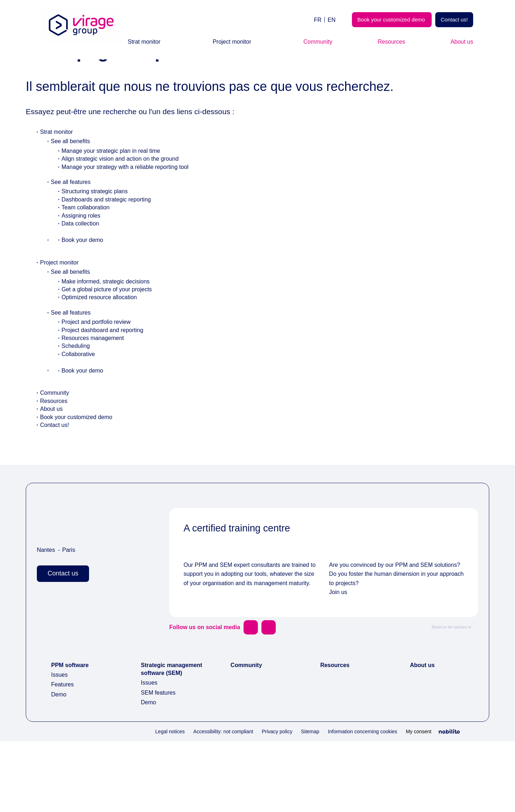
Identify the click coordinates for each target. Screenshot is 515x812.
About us (460, 42)
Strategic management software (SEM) (164, 736)
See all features (73, 227)
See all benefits (72, 186)
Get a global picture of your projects (113, 334)
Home (34, 69)
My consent (417, 802)
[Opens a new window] (255, 690)
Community (321, 42)
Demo (60, 757)
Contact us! (452, 20)
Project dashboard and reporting (108, 375)
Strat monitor (147, 42)
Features (64, 747)
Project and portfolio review (101, 367)
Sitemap (294, 802)
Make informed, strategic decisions (111, 326)
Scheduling (77, 391)
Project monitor (236, 42)
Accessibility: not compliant (198, 802)
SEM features (159, 764)
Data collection (83, 268)
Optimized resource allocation (104, 342)
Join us (339, 655)
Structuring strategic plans (99, 236)
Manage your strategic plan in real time (117, 196)
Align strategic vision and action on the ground (127, 203)
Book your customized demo (383, 20)
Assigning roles (82, 260)
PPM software (72, 728)
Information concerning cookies (353, 802)
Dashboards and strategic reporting (112, 244)
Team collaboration (89, 252)
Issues (60, 738)
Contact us (65, 618)
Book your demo (84, 285)
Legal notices (139, 802)
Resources (393, 42)
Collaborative (81, 399)
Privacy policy (258, 802)
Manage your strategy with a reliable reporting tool (134, 212)
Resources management (96, 383)
